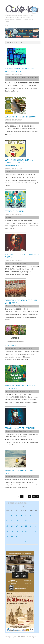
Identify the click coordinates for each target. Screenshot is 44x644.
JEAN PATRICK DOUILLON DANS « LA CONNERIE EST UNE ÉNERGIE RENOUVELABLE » (19, 163)
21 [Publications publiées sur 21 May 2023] (35, 526)
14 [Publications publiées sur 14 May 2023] (35, 521)
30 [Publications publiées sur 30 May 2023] (12, 537)
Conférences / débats (19, 77)
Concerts (8, 77)
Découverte (31, 77)
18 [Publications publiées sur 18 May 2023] (22, 526)
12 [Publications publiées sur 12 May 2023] (26, 521)
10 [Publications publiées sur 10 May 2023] (17, 521)
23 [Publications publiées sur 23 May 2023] (12, 531)
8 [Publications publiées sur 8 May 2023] (7, 521)
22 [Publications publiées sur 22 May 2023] (7, 531)
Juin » (27, 542)
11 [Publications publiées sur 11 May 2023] (22, 521)
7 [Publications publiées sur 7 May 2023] (35, 515)
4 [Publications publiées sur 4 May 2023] (21, 515)
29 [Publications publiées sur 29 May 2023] (7, 537)
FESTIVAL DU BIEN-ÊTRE (15, 211)
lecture (19, 263)
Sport (16, 123)
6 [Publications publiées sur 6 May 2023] (30, 515)
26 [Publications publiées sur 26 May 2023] (26, 531)
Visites (15, 80)
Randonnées (10, 123)
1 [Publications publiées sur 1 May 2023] (7, 515)
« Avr (8, 542)
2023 (15, 43)
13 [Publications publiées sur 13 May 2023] (31, 521)
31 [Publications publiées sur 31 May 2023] (17, 537)
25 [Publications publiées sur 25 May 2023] (22, 531)
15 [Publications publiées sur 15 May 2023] (7, 526)
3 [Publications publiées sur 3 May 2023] (16, 515)
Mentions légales (31, 637)
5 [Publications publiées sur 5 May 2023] (26, 515)
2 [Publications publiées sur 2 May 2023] (11, 515)
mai (21, 43)
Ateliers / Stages (11, 263)
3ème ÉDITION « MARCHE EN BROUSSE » (22, 117)
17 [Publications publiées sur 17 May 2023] (17, 526)
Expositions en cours (25, 306)
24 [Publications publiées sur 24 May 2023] (17, 531)
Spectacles (9, 172)
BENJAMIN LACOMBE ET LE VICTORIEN (20, 428)
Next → (35, 496)
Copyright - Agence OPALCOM (15, 637)
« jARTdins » (10, 346)
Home (9, 43)
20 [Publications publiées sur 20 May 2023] (31, 526)
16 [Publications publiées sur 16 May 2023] (12, 526)
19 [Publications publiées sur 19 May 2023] (26, 526)
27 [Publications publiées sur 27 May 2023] (31, 531)
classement (9, 306)
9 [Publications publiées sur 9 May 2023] (11, 521)
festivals (8, 217)
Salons (25, 263)
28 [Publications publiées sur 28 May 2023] (35, 531)
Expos (16, 306)
